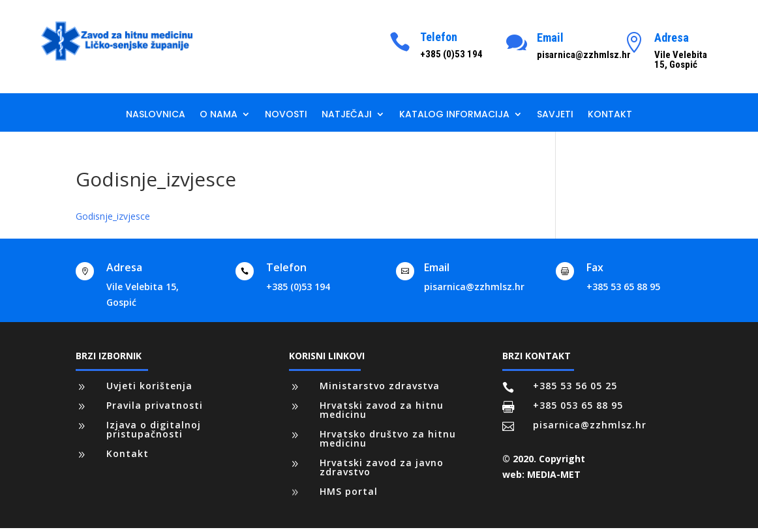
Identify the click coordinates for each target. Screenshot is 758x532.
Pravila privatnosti (155, 405)
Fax (595, 267)
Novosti (286, 115)
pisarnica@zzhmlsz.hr (474, 287)
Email (550, 37)
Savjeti (555, 115)
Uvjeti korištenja (149, 386)
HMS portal (349, 491)
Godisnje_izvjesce (113, 216)
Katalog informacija (454, 115)
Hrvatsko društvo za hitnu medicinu (388, 438)
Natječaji (347, 115)
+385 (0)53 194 (298, 287)
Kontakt (610, 115)
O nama (219, 115)
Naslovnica (156, 115)
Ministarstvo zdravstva (380, 386)
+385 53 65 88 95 (623, 287)
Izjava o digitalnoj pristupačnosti (154, 429)
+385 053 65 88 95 (578, 405)
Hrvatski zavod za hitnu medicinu (382, 410)
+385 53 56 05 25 (575, 386)
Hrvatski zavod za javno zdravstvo (382, 467)
